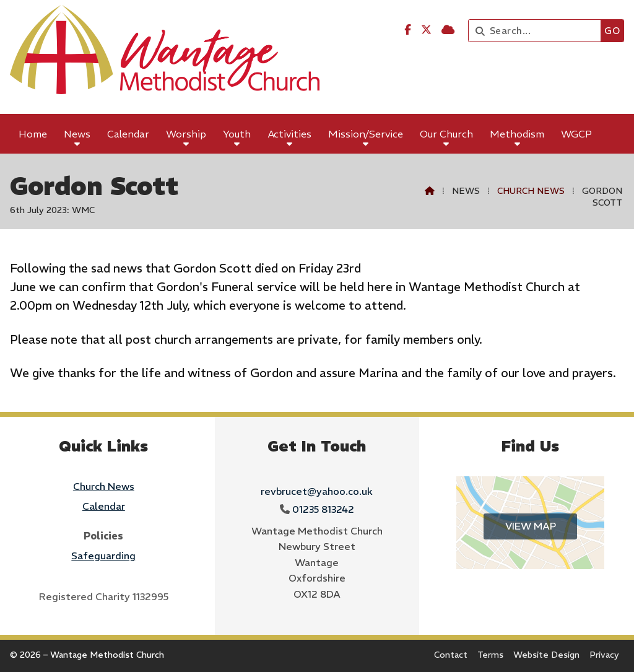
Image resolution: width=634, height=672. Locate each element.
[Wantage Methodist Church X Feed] (426, 30)
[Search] (538, 31)
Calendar (104, 506)
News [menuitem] (77, 134)
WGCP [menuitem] (576, 134)
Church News (531, 191)
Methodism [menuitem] (517, 134)
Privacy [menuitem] (604, 655)
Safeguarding (103, 556)
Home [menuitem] (33, 134)
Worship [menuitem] (186, 134)
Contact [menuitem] (451, 655)
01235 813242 (323, 509)
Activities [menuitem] (290, 134)
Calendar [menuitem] (128, 134)
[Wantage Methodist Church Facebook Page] (408, 30)
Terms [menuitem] (490, 655)
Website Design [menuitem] (546, 655)
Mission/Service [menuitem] (366, 134)
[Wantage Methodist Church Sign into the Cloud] (448, 30)
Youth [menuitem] (237, 134)
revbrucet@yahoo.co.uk (317, 491)
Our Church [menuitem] (446, 134)
